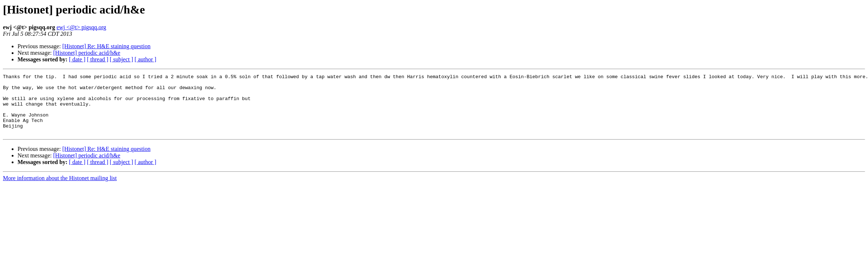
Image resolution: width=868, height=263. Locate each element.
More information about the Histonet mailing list (60, 190)
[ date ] (77, 59)
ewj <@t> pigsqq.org (81, 27)
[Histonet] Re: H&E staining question (107, 46)
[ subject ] (121, 59)
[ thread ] (98, 59)
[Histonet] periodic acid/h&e (87, 53)
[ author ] (146, 59)
